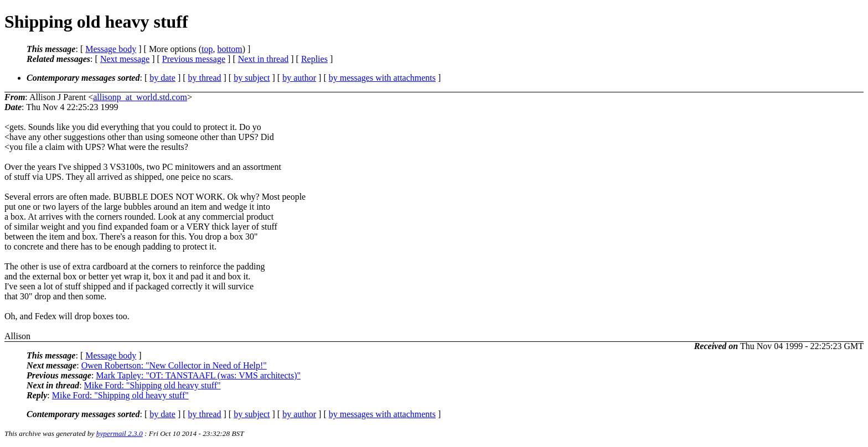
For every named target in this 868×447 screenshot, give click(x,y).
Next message (125, 59)
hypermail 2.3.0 (120, 433)
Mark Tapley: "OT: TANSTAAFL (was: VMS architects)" (198, 375)
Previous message (194, 59)
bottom (229, 49)
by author (299, 78)
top (207, 49)
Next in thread (263, 59)
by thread (205, 78)
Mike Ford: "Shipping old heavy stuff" (153, 385)
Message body (111, 49)
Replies (314, 59)
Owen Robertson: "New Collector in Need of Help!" (174, 365)
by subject (252, 78)
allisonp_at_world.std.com (140, 97)
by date (162, 78)
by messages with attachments (382, 78)
